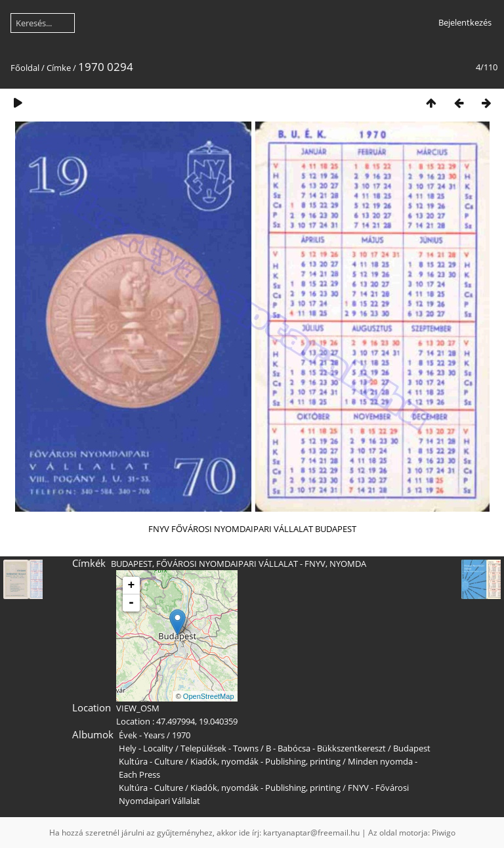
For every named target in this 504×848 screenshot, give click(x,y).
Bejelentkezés (465, 22)
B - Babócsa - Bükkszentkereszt (326, 748)
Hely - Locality (146, 748)
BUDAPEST (132, 564)
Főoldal (25, 68)
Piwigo (444, 833)
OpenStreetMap (209, 696)
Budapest (412, 748)
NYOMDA (348, 564)
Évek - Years (142, 735)
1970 (181, 735)
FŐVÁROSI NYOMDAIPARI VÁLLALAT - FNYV (241, 564)
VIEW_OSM (138, 708)
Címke (59, 68)
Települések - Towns (220, 748)
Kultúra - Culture (151, 761)
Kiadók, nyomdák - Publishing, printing (265, 761)
